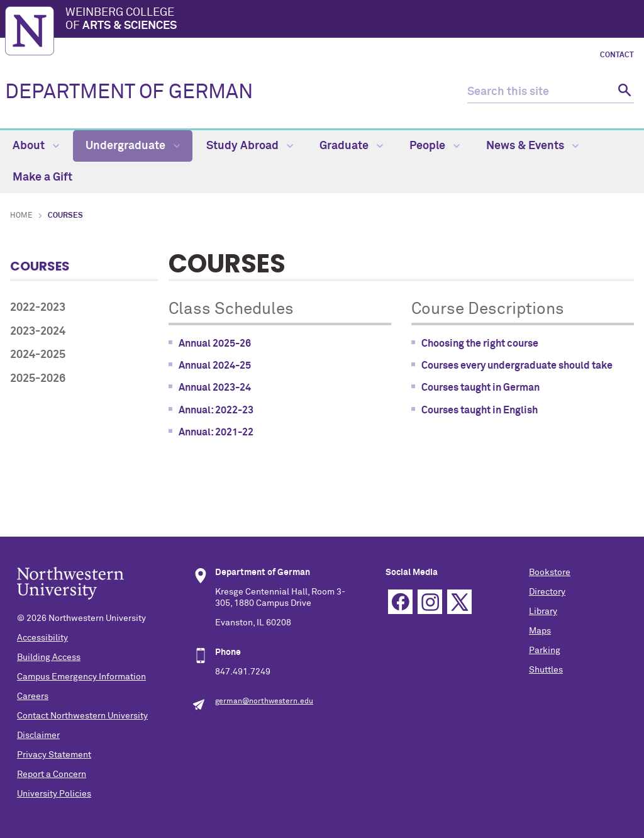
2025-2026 (38, 379)
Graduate (351, 146)
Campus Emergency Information (81, 677)
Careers (33, 696)
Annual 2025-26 (215, 344)
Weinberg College (352, 20)
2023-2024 (38, 332)
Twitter (459, 602)
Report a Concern (52, 774)
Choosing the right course (480, 344)
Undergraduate (133, 146)
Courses (40, 266)
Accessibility (42, 638)
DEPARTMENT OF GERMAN (129, 92)
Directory (547, 592)
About (36, 146)
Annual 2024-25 (215, 366)
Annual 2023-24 (215, 388)
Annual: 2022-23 (216, 410)
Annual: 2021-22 (216, 432)
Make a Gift (42, 177)
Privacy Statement (54, 755)
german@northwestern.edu (264, 701)
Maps (540, 631)
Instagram (430, 602)
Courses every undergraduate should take (517, 366)
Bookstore (550, 573)
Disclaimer (38, 735)
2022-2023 (38, 308)
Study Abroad (250, 146)
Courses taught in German (480, 388)
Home (21, 216)
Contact (617, 55)
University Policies (54, 794)
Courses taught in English (480, 410)
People (435, 146)
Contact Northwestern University (82, 716)
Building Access (49, 657)
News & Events (532, 146)
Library (543, 612)
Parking (545, 651)
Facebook (400, 602)
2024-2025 (38, 355)
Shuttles (546, 670)
